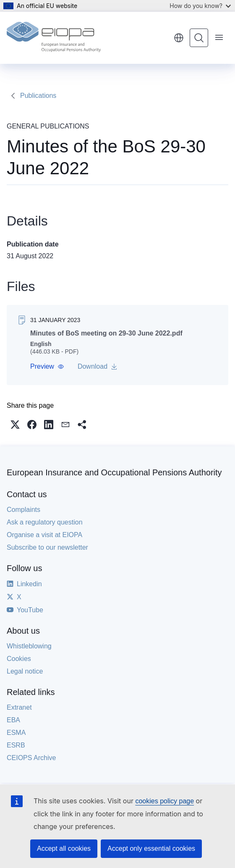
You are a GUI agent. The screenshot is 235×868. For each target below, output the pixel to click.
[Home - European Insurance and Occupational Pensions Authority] (54, 38)
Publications (38, 96)
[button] (47, 367)
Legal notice (25, 671)
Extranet (19, 707)
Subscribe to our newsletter (47, 547)
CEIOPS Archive (31, 758)
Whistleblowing (29, 646)
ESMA (16, 733)
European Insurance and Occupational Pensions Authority (114, 472)
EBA (13, 720)
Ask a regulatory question (45, 522)
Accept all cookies (64, 848)
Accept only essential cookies (151, 848)
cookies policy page (164, 801)
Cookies (19, 659)
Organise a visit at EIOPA (44, 535)
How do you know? (200, 6)
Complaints (23, 510)
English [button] (179, 38)
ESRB (16, 745)
